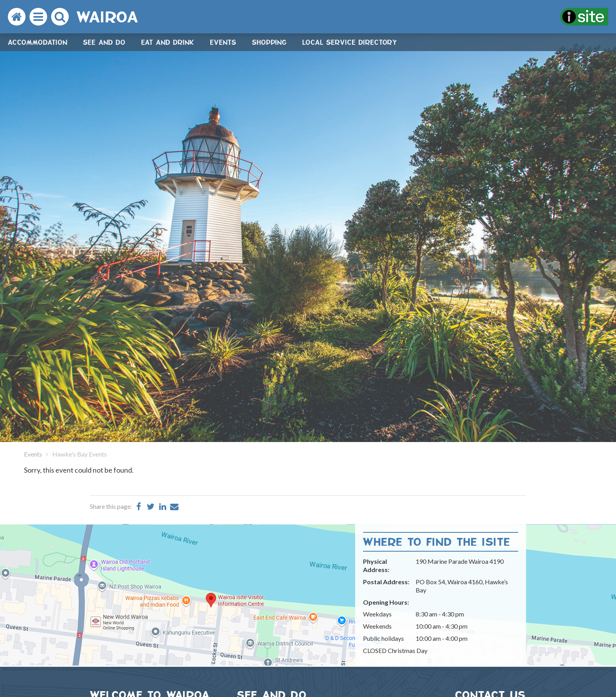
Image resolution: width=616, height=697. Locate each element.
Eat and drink (168, 42)
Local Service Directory (350, 42)
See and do (104, 42)
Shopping (269, 42)
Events (223, 42)
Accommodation (38, 42)
